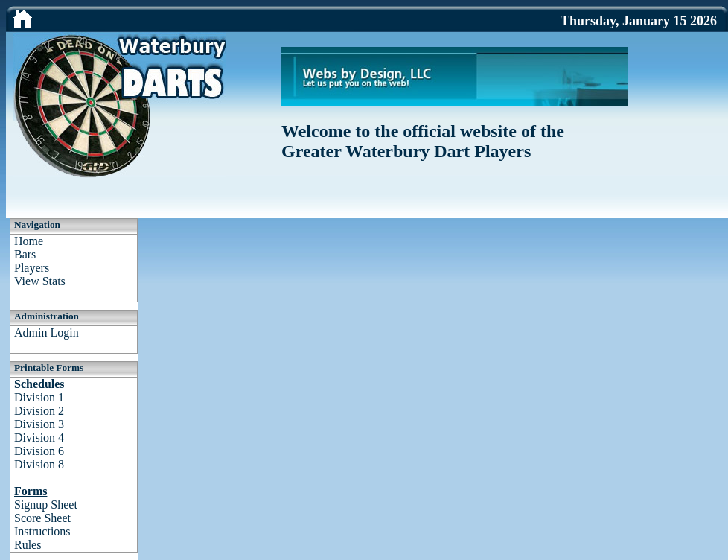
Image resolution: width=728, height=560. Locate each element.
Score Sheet (42, 518)
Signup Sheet (46, 505)
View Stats (40, 281)
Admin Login (47, 332)
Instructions (42, 531)
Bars (25, 254)
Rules (28, 545)
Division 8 (39, 464)
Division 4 (39, 437)
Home (29, 241)
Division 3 (39, 424)
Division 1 (39, 397)
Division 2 (39, 411)
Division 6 (39, 451)
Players (32, 268)
